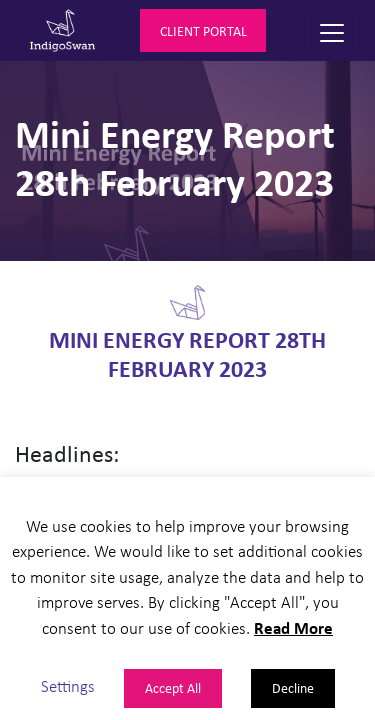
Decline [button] (293, 687)
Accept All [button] (173, 687)
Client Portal (203, 30)
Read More (293, 627)
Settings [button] (68, 685)
